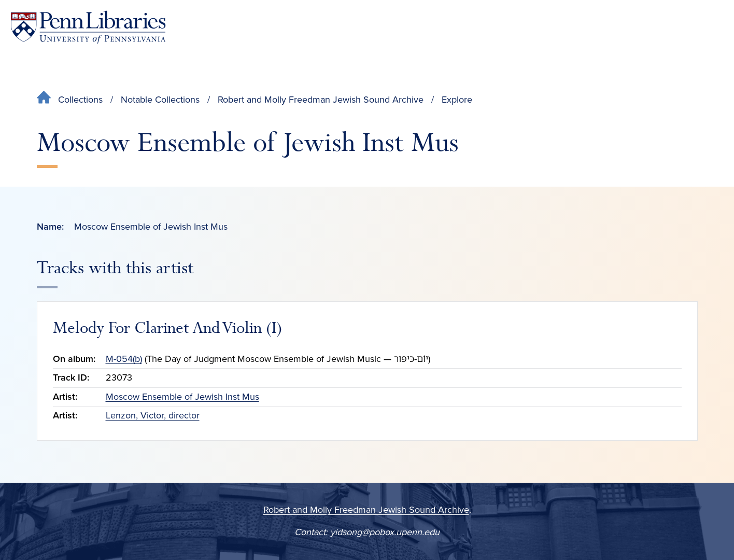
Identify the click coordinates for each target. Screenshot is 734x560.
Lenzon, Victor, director (153, 415)
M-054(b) (124, 359)
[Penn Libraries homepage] (88, 27)
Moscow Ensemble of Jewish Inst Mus (182, 397)
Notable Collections (160, 100)
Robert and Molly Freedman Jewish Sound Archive (321, 100)
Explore (457, 100)
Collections (80, 100)
